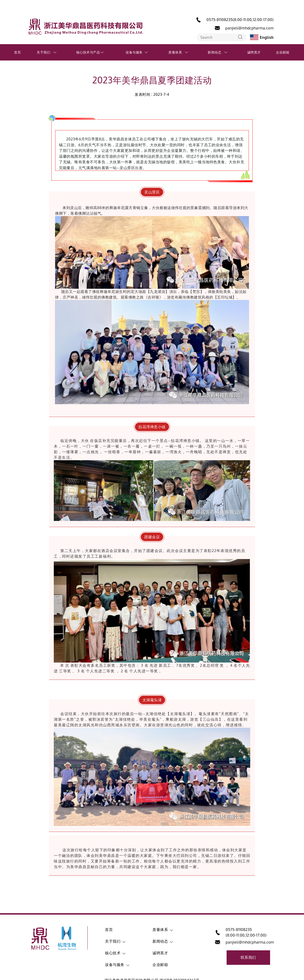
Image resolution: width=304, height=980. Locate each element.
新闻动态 (214, 52)
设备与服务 (134, 52)
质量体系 (175, 52)
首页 (17, 52)
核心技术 (113, 953)
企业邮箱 (283, 52)
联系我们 (248, 957)
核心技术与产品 (88, 52)
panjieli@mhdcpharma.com (250, 28)
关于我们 (43, 52)
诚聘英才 (254, 52)
